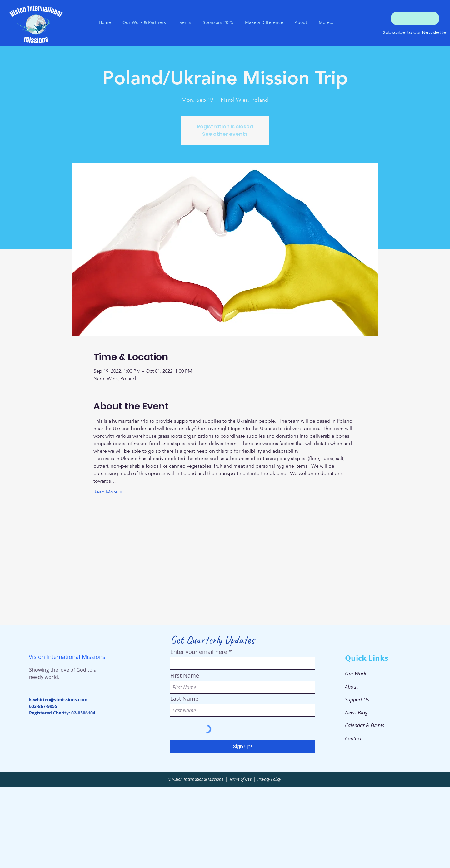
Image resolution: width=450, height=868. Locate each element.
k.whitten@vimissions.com (58, 700)
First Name (185, 675)
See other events (225, 134)
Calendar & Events (365, 725)
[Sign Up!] (243, 747)
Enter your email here (199, 652)
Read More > (108, 492)
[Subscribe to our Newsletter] (415, 32)
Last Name (184, 699)
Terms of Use (240, 779)
